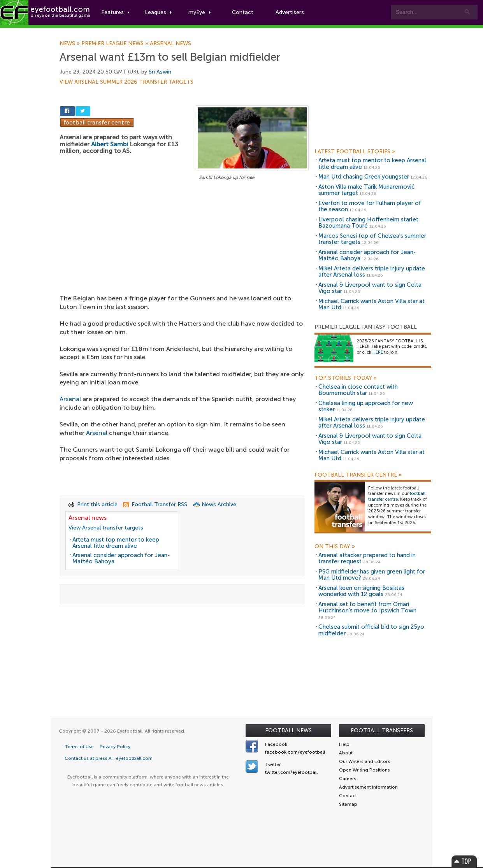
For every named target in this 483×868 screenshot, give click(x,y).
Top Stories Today (346, 378)
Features (116, 12)
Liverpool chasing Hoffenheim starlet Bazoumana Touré (368, 223)
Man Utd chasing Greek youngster (364, 177)
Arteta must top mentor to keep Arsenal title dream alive (116, 543)
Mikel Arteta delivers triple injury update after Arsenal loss (372, 272)
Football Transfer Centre (358, 475)
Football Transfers (382, 730)
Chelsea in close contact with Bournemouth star (358, 390)
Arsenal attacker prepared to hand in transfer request (367, 559)
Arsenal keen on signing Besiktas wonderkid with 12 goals (361, 591)
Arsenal (70, 399)
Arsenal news (170, 44)
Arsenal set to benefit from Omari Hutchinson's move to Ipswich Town (367, 608)
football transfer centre (397, 496)
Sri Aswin (160, 72)
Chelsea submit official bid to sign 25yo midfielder (371, 630)
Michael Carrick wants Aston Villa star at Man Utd (371, 304)
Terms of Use (79, 747)
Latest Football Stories (355, 152)
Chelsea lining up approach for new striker (366, 406)
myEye (200, 12)
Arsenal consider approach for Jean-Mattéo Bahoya (121, 559)
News (70, 44)
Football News (288, 730)
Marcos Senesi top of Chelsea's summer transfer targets (372, 239)
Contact (243, 12)
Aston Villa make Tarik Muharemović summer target (366, 190)
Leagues (159, 12)
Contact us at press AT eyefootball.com (109, 758)
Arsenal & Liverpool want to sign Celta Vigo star (370, 288)
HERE (378, 352)
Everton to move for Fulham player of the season (370, 206)
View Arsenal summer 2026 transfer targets (126, 82)
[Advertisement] (184, 240)
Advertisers (290, 12)
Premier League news (116, 44)
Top (464, 861)
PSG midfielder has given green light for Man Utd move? (372, 575)
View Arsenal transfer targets (106, 528)
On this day (335, 547)
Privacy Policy (115, 747)
